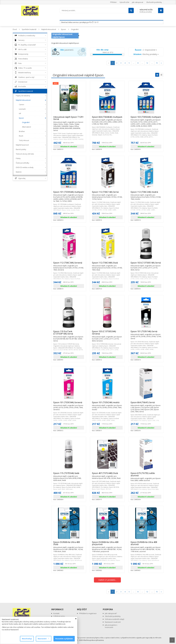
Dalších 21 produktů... (107, 580)
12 (147, 63)
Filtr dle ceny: (103, 50)
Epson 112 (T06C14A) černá (107, 193)
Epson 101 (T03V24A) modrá (107, 404)
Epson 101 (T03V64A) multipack (69, 193)
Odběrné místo (59, 616)
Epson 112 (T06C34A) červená (69, 264)
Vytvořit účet (124, 2)
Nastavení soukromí (113, 622)
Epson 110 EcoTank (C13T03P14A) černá (69, 334)
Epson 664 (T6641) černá (146, 404)
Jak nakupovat (138, 2)
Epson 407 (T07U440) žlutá (107, 474)
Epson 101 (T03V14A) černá (146, 333)
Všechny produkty (146, 54)
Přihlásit (113, 2)
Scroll (172, 640)
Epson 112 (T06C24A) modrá (146, 193)
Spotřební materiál (29, 29)
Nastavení (43, 639)
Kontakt (56, 613)
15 (157, 63)
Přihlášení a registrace (88, 613)
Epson (64, 29)
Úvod (15, 29)
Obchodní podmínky (154, 2)
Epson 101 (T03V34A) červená (69, 404)
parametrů (67, 50)
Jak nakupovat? (111, 613)
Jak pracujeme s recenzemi (111, 626)
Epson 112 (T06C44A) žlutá (107, 264)
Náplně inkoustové (49, 29)
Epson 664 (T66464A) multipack (107, 118)
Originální (75, 29)
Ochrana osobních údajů (115, 619)
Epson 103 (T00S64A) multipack (146, 118)
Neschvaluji (27, 639)
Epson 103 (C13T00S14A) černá (146, 264)
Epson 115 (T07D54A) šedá (69, 474)
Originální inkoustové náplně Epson (62, 36)
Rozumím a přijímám (64, 639)
